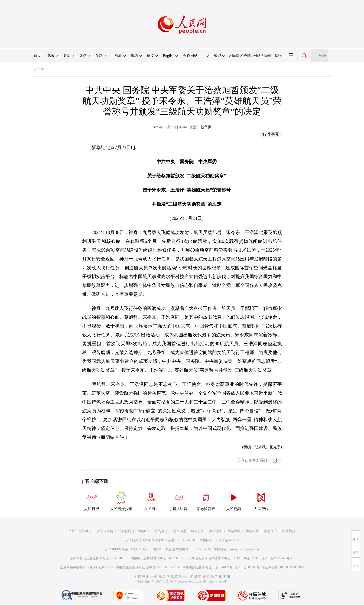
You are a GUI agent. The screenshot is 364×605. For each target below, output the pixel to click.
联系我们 (289, 531)
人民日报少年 (121, 500)
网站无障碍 (263, 56)
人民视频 (234, 500)
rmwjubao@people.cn (244, 549)
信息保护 (270, 531)
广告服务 (161, 531)
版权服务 (198, 531)
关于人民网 (105, 531)
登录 (322, 56)
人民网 (39, 69)
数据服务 (216, 531)
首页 (37, 56)
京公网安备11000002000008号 (283, 567)
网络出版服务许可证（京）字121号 (208, 567)
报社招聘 (125, 531)
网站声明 (234, 531)
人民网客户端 (240, 56)
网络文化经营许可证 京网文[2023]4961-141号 (148, 567)
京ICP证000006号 (247, 567)
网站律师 (252, 531)
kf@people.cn (140, 549)
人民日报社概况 (80, 531)
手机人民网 (178, 500)
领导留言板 (206, 500)
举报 (278, 56)
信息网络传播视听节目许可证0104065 (87, 567)
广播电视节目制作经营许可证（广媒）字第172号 (223, 558)
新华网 (206, 127)
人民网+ (151, 500)
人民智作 (261, 500)
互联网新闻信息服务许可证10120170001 (98, 558)
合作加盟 (179, 531)
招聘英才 (143, 531)
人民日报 (92, 500)
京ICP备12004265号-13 (278, 558)
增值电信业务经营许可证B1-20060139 (158, 558)
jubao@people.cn (227, 540)
